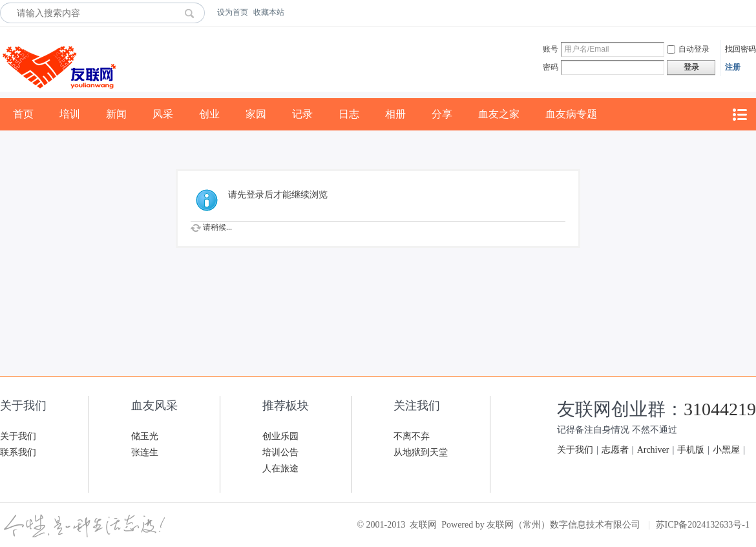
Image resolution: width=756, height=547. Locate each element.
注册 (733, 67)
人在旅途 (280, 469)
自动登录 (688, 49)
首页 (23, 114)
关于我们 (18, 436)
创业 (209, 114)
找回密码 (740, 49)
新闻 (116, 114)
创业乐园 (280, 436)
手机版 (691, 450)
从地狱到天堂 (421, 452)
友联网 (423, 525)
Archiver (653, 450)
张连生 (145, 452)
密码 (551, 67)
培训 (70, 114)
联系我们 (18, 452)
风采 (163, 114)
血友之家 (499, 114)
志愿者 (615, 450)
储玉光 (145, 436)
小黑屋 (726, 450)
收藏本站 (269, 12)
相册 (395, 114)
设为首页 (233, 12)
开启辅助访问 (753, 12)
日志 (349, 114)
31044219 (720, 409)
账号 (551, 49)
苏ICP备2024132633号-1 (703, 525)
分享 (442, 114)
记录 (302, 114)
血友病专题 (571, 114)
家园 (256, 114)
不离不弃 (412, 436)
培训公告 (280, 452)
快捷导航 (739, 115)
